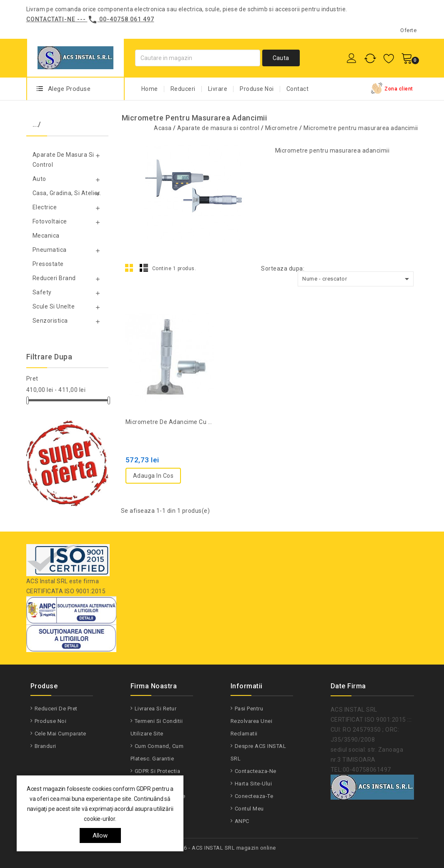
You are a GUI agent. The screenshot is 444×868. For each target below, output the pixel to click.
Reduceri (183, 89)
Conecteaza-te (254, 796)
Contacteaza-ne (256, 771)
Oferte (408, 30)
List (144, 268)
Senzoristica (50, 321)
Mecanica (46, 236)
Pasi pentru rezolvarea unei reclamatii (252, 721)
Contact (298, 89)
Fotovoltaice (50, 221)
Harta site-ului (253, 784)
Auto (39, 179)
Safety (42, 292)
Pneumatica (50, 250)
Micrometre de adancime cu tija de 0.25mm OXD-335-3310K (171, 422)
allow (100, 835)
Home (150, 89)
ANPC (242, 821)
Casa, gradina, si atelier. (67, 193)
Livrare (218, 89)
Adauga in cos (153, 476)
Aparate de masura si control (63, 160)
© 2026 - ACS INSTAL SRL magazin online (222, 848)
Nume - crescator (357, 279)
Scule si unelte (54, 306)
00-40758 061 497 (127, 19)
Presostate (48, 264)
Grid (129, 268)
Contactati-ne (51, 19)
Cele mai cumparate (60, 734)
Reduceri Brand (54, 278)
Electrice (45, 207)
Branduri (45, 746)
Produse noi (51, 721)
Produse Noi (257, 89)
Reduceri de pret (56, 709)
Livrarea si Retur (156, 709)
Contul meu (249, 809)
